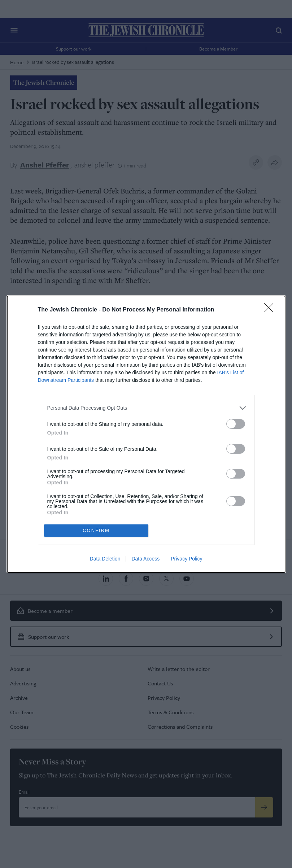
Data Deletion (105, 559)
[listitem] (146, 408)
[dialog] (146, 434)
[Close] (271, 310)
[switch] (236, 424)
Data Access (145, 559)
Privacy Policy (186, 559)
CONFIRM (96, 530)
